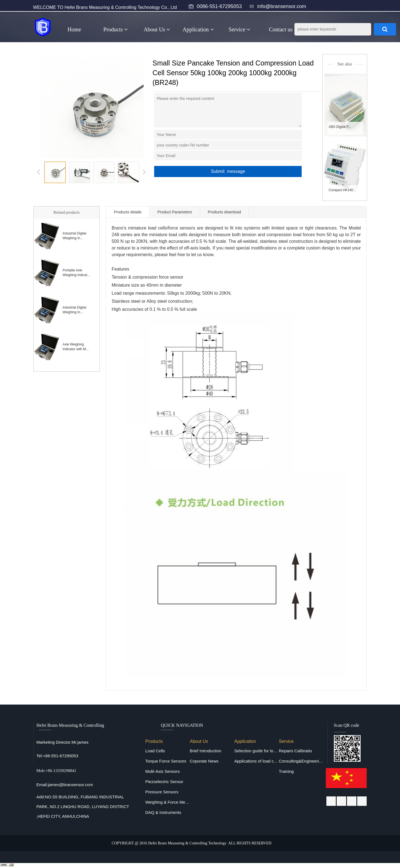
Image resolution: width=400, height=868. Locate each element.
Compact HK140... (342, 190)
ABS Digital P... (340, 127)
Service (239, 29)
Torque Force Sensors (166, 761)
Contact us (281, 29)
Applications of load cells (256, 761)
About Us (157, 29)
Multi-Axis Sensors (162, 771)
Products (116, 29)
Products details (128, 212)
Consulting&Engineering (301, 761)
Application (198, 29)
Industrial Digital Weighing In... (74, 236)
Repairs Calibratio (295, 751)
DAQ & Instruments (163, 812)
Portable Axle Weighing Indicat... (76, 273)
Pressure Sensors (162, 792)
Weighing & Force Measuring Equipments (167, 802)
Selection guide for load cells (256, 751)
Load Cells (155, 751)
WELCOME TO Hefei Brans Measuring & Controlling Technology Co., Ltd (105, 7)
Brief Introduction (205, 751)
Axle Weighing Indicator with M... (76, 347)
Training (286, 771)
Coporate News (204, 761)
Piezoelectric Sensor (164, 782)
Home (74, 29)
